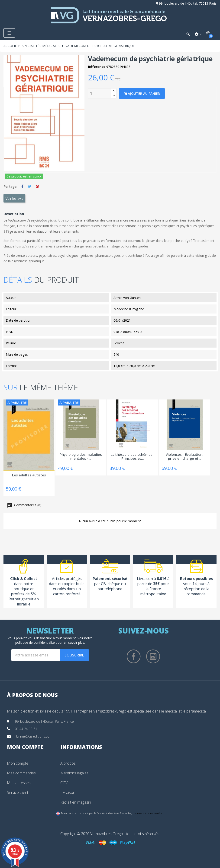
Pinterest (37, 186)
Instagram (153, 656)
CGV (64, 783)
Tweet (30, 186)
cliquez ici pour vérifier (148, 813)
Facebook (134, 656)
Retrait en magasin (76, 802)
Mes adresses (19, 783)
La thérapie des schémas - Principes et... (133, 457)
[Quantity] (100, 93)
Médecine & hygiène (129, 309)
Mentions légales (74, 773)
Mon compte (18, 763)
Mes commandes (21, 773)
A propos (68, 763)
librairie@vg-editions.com (34, 736)
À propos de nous (32, 695)
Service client (18, 792)
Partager (22, 186)
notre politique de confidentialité (54, 640)
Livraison (68, 792)
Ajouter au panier (142, 93)
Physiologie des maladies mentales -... (81, 457)
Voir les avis (14, 198)
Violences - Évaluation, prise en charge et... (184, 457)
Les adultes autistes (29, 475)
